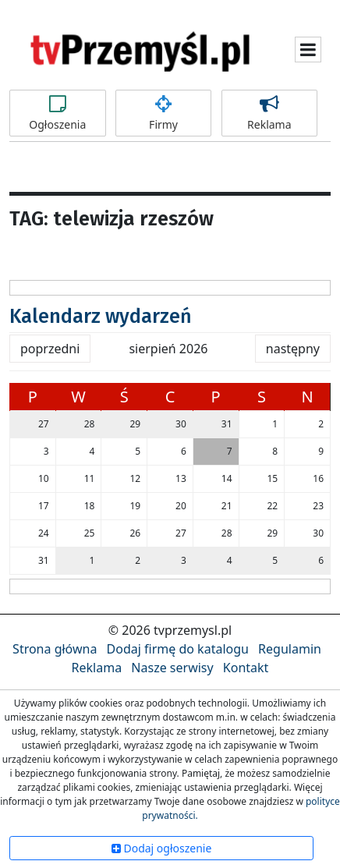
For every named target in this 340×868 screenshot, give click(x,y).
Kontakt (246, 668)
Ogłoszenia (58, 113)
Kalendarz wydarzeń (101, 317)
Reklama (270, 113)
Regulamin (290, 649)
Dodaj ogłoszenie (162, 848)
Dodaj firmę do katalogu (178, 649)
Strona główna (55, 649)
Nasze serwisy (172, 668)
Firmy (164, 113)
